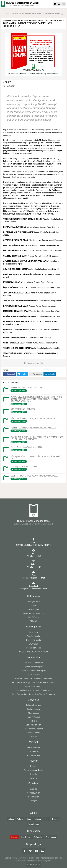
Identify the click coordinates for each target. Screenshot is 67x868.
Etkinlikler (33, 737)
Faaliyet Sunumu (33, 717)
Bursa (29, 819)
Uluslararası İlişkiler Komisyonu (33, 671)
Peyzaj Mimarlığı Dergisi (33, 770)
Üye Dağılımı (33, 617)
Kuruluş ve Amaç (34, 602)
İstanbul (38, 819)
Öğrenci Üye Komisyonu (33, 667)
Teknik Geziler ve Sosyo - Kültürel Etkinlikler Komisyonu (34, 682)
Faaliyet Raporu (33, 709)
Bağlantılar (38, 837)
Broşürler (34, 774)
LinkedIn (50, 374)
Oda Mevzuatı (33, 751)
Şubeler (34, 605)
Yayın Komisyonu (33, 675)
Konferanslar (33, 797)
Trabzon (55, 819)
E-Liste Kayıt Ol (34, 865)
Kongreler (33, 789)
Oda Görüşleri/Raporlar (33, 729)
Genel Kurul (33, 632)
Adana (11, 819)
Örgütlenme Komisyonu (33, 686)
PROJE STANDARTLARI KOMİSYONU (33, 652)
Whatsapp (36, 374)
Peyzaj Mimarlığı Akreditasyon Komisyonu (33, 690)
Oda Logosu (51, 837)
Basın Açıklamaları (33, 725)
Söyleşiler (33, 801)
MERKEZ (7, 82)
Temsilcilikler (33, 609)
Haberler (33, 721)
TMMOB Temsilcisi (33, 648)
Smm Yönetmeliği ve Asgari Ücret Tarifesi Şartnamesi (33, 694)
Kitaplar (33, 766)
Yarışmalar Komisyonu (33, 663)
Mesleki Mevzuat (34, 747)
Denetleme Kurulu (33, 640)
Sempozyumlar (33, 793)
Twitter (23, 374)
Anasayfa (5, 14)
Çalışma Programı (33, 705)
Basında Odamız (33, 733)
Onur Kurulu (33, 644)
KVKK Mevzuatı (33, 755)
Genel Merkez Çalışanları (33, 613)
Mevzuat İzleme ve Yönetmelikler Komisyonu (34, 679)
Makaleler (34, 778)
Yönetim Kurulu (34, 636)
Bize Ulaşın (26, 837)
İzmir (47, 819)
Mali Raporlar (34, 713)
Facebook (10, 374)
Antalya (20, 819)
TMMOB (33, 621)
